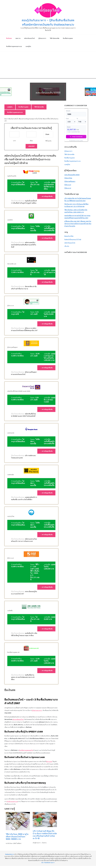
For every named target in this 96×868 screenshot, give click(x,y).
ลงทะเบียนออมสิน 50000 (48, 93)
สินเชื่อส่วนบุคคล (68, 38)
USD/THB (68, 140)
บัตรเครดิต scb (12, 264)
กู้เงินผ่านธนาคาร (37, 710)
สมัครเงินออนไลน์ (29, 38)
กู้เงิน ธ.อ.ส (10, 558)
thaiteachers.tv (10, 854)
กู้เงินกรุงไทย (68, 178)
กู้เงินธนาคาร (42, 38)
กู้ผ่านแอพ (49, 762)
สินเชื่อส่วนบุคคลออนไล (26, 750)
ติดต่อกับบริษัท (69, 236)
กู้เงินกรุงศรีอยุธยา (13, 347)
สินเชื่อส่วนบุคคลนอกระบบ (14, 46)
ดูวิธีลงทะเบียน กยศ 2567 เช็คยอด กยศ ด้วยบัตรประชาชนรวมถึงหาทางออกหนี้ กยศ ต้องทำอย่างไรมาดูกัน (78, 224)
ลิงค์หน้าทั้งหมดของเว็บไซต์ (73, 240)
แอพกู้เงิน (28, 46)
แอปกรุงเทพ (11, 433)
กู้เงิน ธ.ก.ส (10, 306)
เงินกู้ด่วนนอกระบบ (12, 802)
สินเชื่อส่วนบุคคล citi (13, 652)
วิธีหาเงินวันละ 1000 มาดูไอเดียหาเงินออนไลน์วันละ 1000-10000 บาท (17, 837)
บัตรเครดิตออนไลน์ (18, 719)
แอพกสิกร (10, 220)
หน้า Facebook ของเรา (48, 863)
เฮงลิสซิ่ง (10, 611)
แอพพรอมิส (11, 475)
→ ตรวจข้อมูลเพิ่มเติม (46, 196)
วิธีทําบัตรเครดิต (55, 38)
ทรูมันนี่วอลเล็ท (12, 176)
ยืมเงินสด (9, 38)
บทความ (18, 38)
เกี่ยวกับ (67, 246)
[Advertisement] (48, 65)
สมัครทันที (31, 146)
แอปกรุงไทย (11, 516)
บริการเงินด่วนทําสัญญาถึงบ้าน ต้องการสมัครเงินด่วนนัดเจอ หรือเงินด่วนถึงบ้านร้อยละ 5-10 (45, 835)
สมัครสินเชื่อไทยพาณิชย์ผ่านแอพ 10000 (19, 391)
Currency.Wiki (83, 140)
